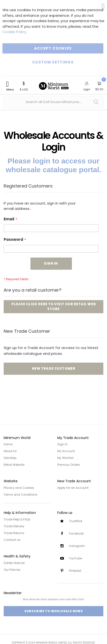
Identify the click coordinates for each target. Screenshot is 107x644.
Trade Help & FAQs (17, 519)
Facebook (76, 533)
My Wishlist (65, 458)
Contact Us (12, 540)
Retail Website (14, 465)
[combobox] (53, 102)
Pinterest (75, 571)
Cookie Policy (14, 32)
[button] (24, 86)
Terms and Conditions (20, 495)
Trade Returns (14, 533)
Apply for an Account (73, 488)
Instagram (77, 546)
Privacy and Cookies (19, 488)
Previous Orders (69, 465)
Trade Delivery (14, 526)
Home (8, 444)
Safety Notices (14, 563)
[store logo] (54, 83)
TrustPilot (76, 521)
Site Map (10, 458)
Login (87, 89)
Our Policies (12, 570)
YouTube (75, 558)
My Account (66, 451)
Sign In (62, 444)
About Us (10, 451)
